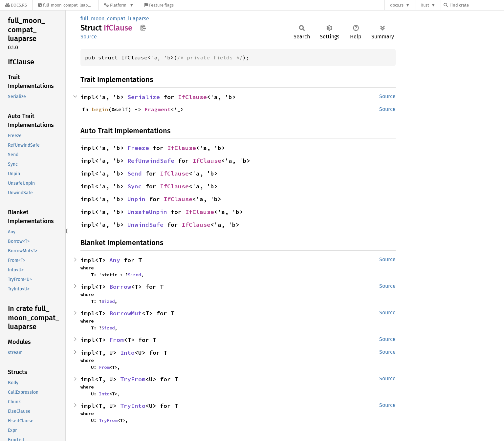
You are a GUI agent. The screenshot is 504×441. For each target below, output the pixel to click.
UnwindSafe (145, 225)
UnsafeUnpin (147, 212)
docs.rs (397, 5)
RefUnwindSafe (151, 161)
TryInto (133, 406)
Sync (135, 186)
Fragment (158, 109)
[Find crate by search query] (476, 5)
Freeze (138, 148)
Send (135, 173)
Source (89, 37)
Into (127, 353)
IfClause (192, 97)
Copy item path (143, 28)
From (117, 340)
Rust (425, 5)
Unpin (136, 199)
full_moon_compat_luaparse (115, 19)
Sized (134, 275)
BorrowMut (126, 313)
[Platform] (119, 5)
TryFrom (133, 379)
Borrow (120, 287)
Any (115, 260)
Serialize (144, 97)
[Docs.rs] (16, 5)
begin (100, 109)
